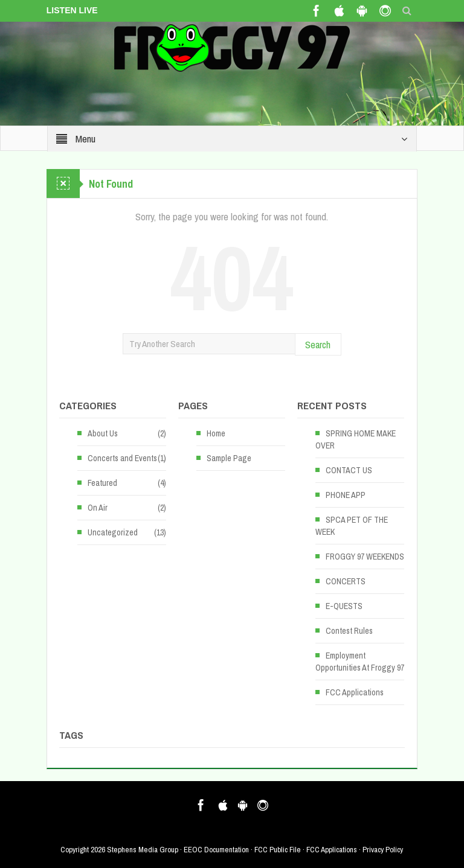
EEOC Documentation (216, 850)
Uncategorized (113, 532)
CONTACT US (349, 470)
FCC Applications (355, 692)
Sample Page (229, 458)
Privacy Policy (383, 850)
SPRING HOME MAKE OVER (356, 439)
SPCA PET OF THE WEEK (352, 526)
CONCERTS (346, 581)
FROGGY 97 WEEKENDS (365, 557)
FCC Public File (278, 850)
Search (318, 344)
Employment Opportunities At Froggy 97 (360, 662)
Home (216, 433)
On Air (98, 508)
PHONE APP (346, 495)
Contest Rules (349, 631)
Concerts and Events (122, 458)
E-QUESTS (344, 606)
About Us (103, 433)
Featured (102, 483)
